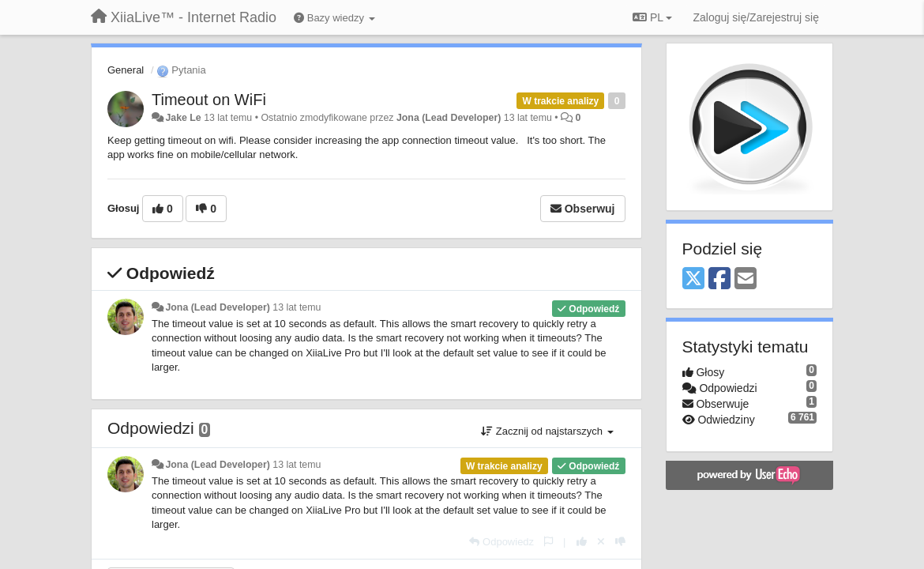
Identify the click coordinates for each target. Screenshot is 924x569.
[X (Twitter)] (693, 279)
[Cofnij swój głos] (601, 542)
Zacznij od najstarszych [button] (547, 431)
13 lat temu (297, 307)
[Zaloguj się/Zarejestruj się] (756, 17)
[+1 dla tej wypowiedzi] (582, 542)
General (126, 70)
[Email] (746, 279)
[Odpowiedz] (501, 542)
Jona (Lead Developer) (449, 118)
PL (652, 17)
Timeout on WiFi (209, 100)
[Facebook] (719, 279)
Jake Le (183, 118)
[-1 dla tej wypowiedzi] (620, 542)
